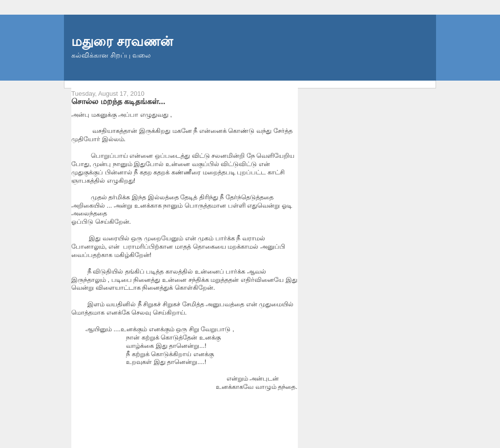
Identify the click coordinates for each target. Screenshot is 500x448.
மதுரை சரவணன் (122, 41)
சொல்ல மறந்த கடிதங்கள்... (118, 101)
